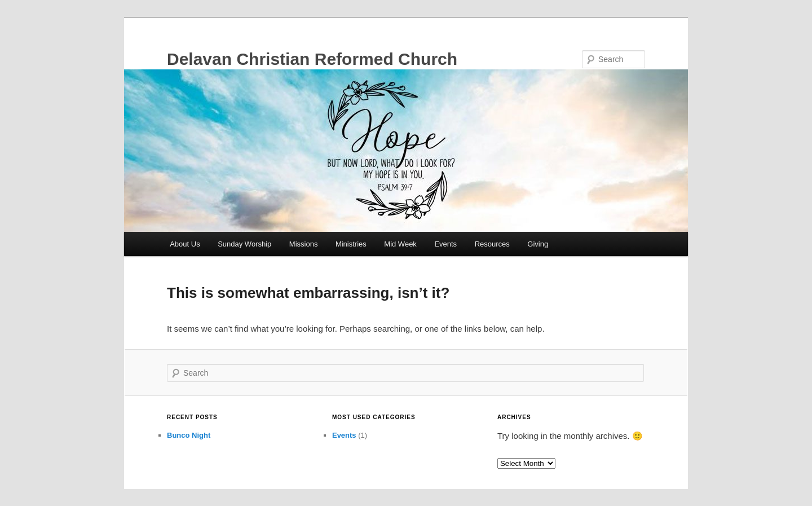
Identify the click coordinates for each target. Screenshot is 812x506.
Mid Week (400, 244)
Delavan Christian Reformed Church (312, 59)
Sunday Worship (244, 244)
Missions (304, 244)
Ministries (351, 244)
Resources (492, 244)
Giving (538, 244)
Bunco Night (189, 435)
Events (445, 244)
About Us (185, 244)
